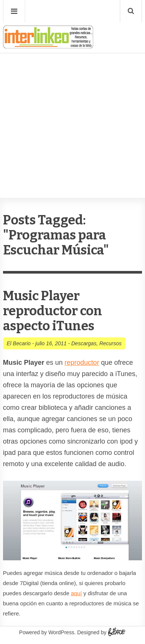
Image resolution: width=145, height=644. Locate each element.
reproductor (82, 363)
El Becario (19, 343)
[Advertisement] (72, 103)
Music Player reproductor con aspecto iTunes (53, 311)
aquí (76, 593)
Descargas (84, 343)
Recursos (110, 343)
